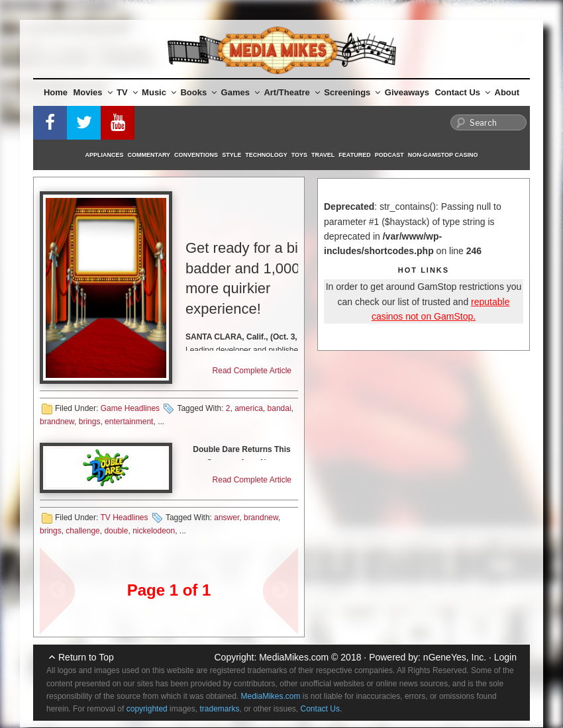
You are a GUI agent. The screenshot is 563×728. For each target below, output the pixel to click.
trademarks (219, 709)
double (116, 531)
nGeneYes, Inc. (455, 657)
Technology (266, 155)
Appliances (105, 155)
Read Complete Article (252, 371)
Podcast (389, 155)
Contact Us (462, 92)
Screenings (352, 92)
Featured (354, 155)
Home (56, 92)
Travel (323, 155)
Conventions (196, 155)
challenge (82, 531)
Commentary (149, 155)
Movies (93, 92)
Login (505, 657)
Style (231, 155)
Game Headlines (130, 408)
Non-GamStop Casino (443, 155)
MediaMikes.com (294, 657)
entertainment (129, 422)
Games (240, 92)
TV (127, 92)
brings (90, 422)
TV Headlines (124, 518)
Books (198, 92)
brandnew (57, 422)
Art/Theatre (291, 92)
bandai (280, 408)
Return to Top (86, 657)
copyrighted (147, 709)
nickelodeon (154, 531)
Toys (299, 155)
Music (159, 92)
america (249, 408)
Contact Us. (322, 709)
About (507, 92)
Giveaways (407, 92)
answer (227, 518)
